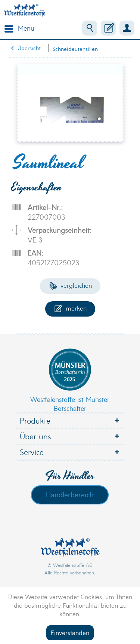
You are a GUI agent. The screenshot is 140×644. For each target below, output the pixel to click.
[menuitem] (18, 28)
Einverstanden (70, 632)
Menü (19, 27)
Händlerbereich (70, 494)
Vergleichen (70, 285)
